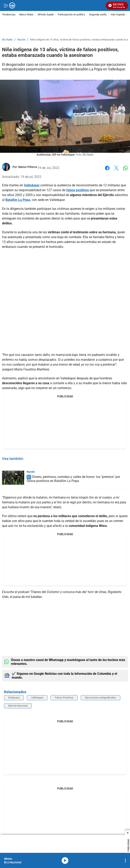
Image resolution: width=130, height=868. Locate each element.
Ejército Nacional (18, 706)
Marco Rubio (26, 15)
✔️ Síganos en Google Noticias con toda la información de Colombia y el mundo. (61, 676)
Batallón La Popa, (18, 200)
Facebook (107, 168)
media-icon (65, 861)
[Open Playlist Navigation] (125, 861)
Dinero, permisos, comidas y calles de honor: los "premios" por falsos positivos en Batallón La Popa (73, 479)
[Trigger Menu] (6, 5)
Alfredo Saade (46, 15)
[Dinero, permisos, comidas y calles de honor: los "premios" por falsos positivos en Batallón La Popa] (13, 478)
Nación (21, 40)
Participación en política (71, 15)
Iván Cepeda (118, 15)
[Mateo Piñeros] (28, 167)
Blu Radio (7, 40)
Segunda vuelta (98, 15)
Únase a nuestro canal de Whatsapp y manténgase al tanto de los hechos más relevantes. (65, 662)
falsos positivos (78, 190)
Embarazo (14, 698)
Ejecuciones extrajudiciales (101, 698)
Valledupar (32, 185)
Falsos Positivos (64, 698)
